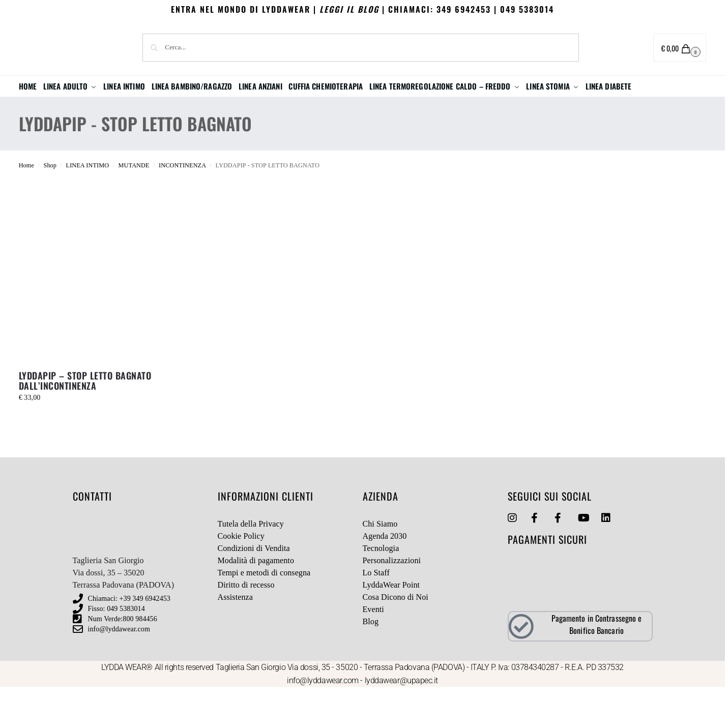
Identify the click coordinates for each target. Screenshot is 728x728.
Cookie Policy (241, 576)
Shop (50, 205)
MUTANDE (134, 205)
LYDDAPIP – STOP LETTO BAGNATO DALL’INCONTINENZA (85, 420)
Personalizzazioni (392, 600)
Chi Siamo (380, 563)
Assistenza (235, 637)
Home (26, 205)
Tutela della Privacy (251, 563)
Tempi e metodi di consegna (264, 612)
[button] (680, 48)
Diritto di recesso (246, 624)
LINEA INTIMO (88, 205)
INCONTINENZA (182, 205)
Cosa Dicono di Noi (396, 637)
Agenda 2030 (385, 576)
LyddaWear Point (391, 624)
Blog (371, 661)
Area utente (613, 48)
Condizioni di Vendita (254, 588)
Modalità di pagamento (256, 600)
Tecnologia (381, 588)
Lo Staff (376, 612)
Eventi (373, 649)
